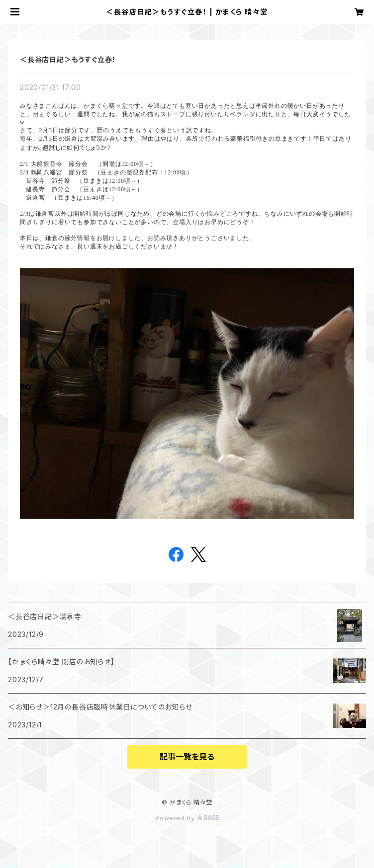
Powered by (187, 818)
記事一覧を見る (187, 757)
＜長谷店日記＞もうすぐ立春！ (68, 59)
